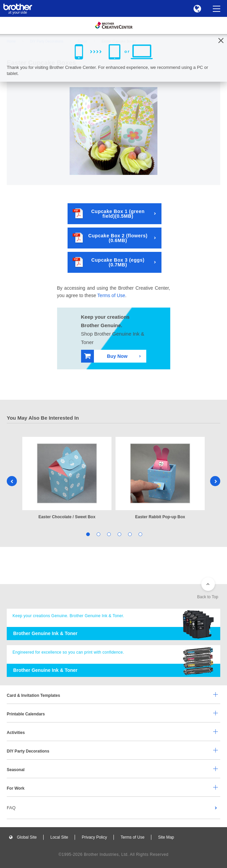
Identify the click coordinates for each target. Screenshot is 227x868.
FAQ (11, 808)
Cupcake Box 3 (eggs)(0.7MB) (109, 262)
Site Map (166, 837)
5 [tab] (129, 534)
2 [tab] (98, 534)
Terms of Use (111, 295)
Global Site (27, 837)
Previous (12, 481)
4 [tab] (119, 534)
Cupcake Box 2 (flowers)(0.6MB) (110, 238)
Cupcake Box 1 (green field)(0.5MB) (109, 214)
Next (215, 481)
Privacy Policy (94, 837)
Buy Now (106, 356)
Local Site (59, 837)
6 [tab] (140, 534)
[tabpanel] (67, 479)
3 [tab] (108, 534)
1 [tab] (87, 534)
